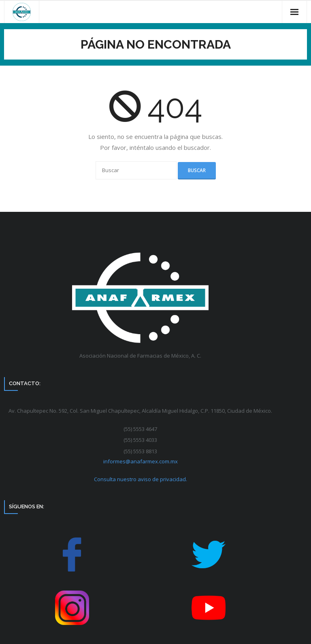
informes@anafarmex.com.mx (141, 461)
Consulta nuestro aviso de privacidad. (141, 479)
